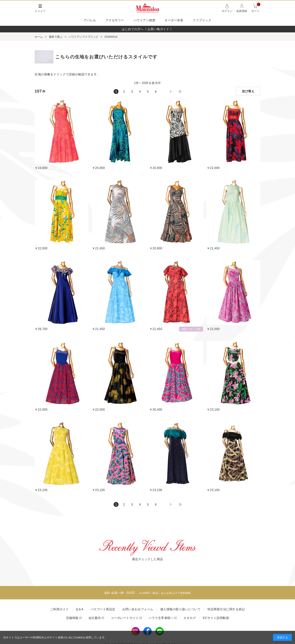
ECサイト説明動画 (216, 618)
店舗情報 (72, 618)
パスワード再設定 (103, 609)
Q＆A (80, 609)
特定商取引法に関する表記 (226, 609)
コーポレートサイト (125, 618)
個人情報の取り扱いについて (181, 609)
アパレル (90, 20)
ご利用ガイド (60, 609)
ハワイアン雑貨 (144, 20)
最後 (180, 92)
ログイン (227, 11)
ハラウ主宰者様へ (161, 618)
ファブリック (202, 20)
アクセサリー (115, 20)
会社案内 (95, 618)
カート (256, 8)
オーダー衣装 (174, 20)
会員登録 (242, 11)
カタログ (190, 618)
